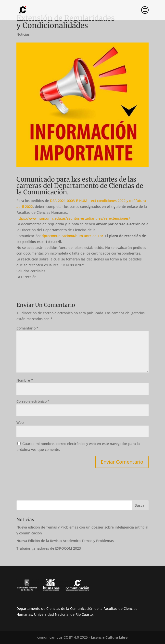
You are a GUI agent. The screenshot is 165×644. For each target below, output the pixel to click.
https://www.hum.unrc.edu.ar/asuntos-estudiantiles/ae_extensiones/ (73, 218)
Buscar (140, 505)
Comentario (27, 328)
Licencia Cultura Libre (109, 637)
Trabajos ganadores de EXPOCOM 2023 (49, 548)
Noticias (23, 34)
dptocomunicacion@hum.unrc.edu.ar (72, 236)
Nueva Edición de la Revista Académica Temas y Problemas (65, 541)
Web (20, 422)
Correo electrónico (33, 401)
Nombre (25, 380)
